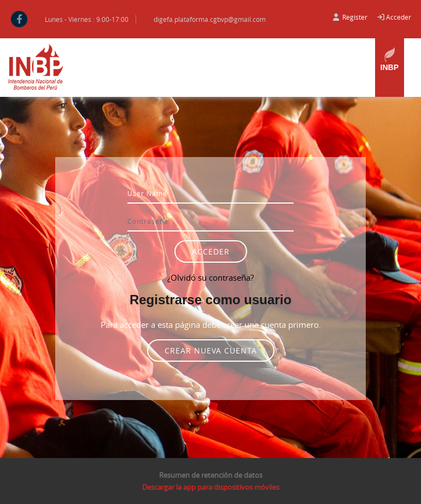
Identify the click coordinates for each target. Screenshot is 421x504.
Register (355, 17)
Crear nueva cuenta (211, 351)
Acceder (399, 17)
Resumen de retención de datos (211, 475)
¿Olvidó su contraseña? (210, 277)
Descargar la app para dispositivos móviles (211, 487)
